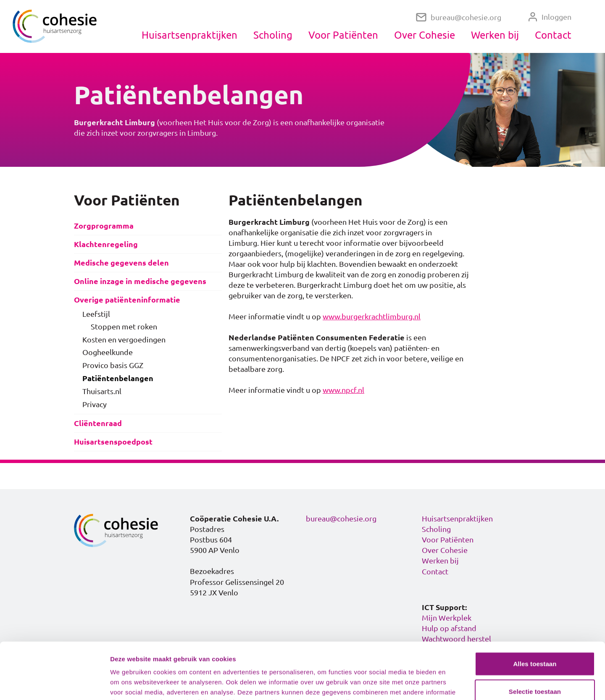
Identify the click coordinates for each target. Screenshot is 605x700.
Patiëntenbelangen (118, 378)
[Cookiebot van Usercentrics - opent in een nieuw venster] (54, 684)
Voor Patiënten (343, 35)
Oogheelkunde (108, 352)
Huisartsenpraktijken (189, 35)
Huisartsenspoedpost (113, 442)
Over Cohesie (425, 35)
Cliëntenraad (98, 423)
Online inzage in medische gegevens (140, 281)
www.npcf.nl (343, 390)
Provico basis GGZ (113, 365)
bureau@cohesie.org (459, 17)
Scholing (273, 35)
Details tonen (454, 683)
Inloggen (550, 17)
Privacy (95, 404)
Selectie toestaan (535, 638)
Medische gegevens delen (121, 263)
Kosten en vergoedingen (124, 339)
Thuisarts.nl (102, 391)
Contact (553, 35)
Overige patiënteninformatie (127, 300)
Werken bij (495, 35)
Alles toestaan (535, 611)
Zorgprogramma (104, 226)
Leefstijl (96, 314)
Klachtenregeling (106, 244)
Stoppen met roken (124, 326)
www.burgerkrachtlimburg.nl (372, 316)
